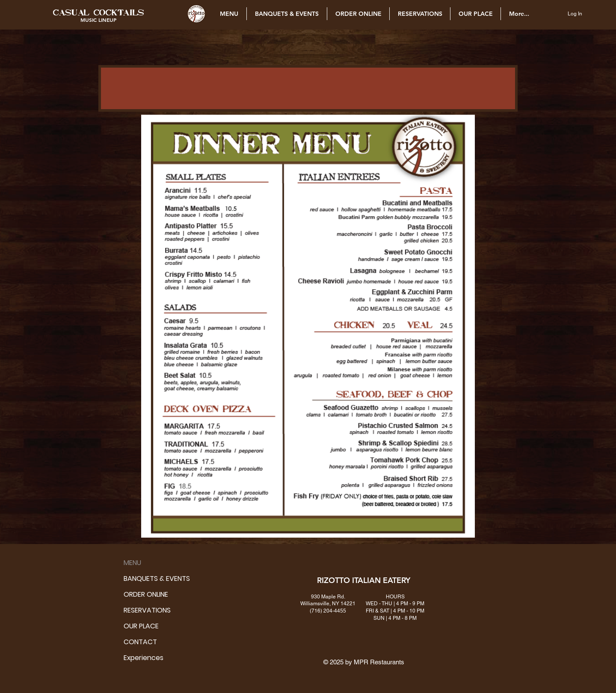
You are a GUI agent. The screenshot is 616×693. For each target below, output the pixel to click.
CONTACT (137, 642)
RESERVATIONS (137, 610)
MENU (132, 563)
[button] (99, 12)
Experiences (137, 658)
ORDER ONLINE (137, 594)
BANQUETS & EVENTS (137, 578)
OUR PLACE (137, 626)
